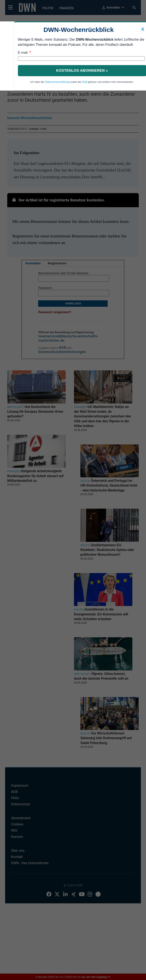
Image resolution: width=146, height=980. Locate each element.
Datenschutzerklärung (57, 82)
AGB (84, 82)
